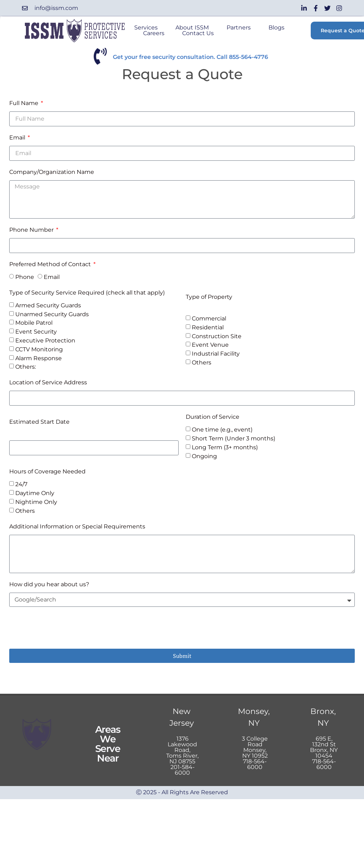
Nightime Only (36, 502)
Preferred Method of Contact (51, 264)
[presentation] (63, 628)
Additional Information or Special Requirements (77, 526)
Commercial (209, 318)
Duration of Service (213, 417)
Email (18, 138)
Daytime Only (35, 493)
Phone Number (32, 230)
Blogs (276, 28)
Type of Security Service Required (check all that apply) (87, 293)
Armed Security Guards (48, 305)
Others (202, 362)
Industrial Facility (216, 354)
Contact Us (198, 33)
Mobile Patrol (34, 323)
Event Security (36, 332)
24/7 (21, 484)
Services (146, 28)
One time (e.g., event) (222, 430)
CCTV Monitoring (39, 349)
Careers (154, 33)
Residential (208, 327)
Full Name (25, 103)
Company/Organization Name (52, 172)
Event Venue (210, 345)
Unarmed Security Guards (52, 314)
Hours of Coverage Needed (47, 471)
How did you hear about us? (49, 584)
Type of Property (209, 297)
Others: (26, 367)
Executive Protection (45, 340)
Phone (25, 277)
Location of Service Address (48, 382)
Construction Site (217, 336)
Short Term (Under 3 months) (233, 438)
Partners (239, 28)
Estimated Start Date (39, 422)
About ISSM (192, 28)
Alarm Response (39, 358)
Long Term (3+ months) (225, 447)
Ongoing (204, 456)
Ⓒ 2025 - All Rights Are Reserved (182, 792)
